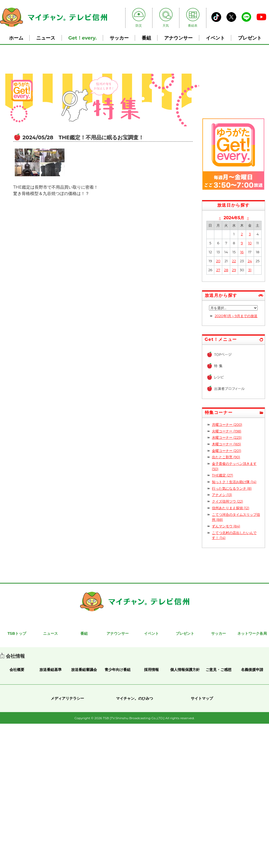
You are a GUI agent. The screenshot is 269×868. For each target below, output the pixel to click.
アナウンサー (178, 38)
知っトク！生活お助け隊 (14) (234, 482)
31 (250, 270)
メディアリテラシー (67, 698)
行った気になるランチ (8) (232, 488)
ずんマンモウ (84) (226, 526)
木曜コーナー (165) (226, 444)
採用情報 (151, 670)
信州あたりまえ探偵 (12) (231, 508)
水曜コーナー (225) (227, 437)
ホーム (16, 38)
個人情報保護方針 (185, 670)
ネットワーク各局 (252, 633)
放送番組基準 (50, 670)
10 (250, 243)
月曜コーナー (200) (227, 425)
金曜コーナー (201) (227, 451)
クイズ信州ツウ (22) (228, 501)
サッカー (119, 38)
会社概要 (17, 670)
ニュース (46, 38)
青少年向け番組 (118, 670)
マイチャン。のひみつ (134, 698)
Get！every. (83, 38)
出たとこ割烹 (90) (226, 457)
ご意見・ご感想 (219, 670)
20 (218, 261)
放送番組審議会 (84, 670)
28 (226, 270)
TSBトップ (17, 633)
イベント (215, 38)
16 (242, 252)
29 (234, 270)
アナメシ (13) (222, 495)
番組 (146, 38)
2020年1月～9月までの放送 (236, 316)
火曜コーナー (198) (227, 431)
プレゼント (250, 38)
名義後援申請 (252, 670)
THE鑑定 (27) (222, 475)
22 (234, 261)
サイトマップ (202, 698)
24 (250, 261)
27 (218, 270)
